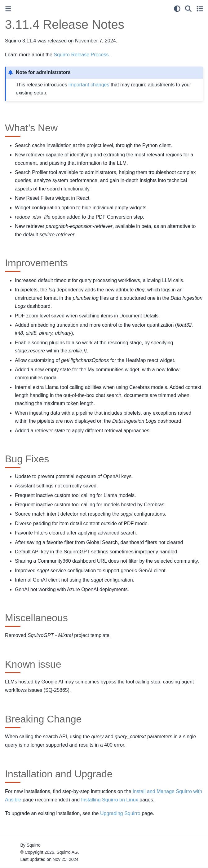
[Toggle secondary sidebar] (200, 9)
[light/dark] (177, 9)
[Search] (188, 9)
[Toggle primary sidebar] (8, 9)
